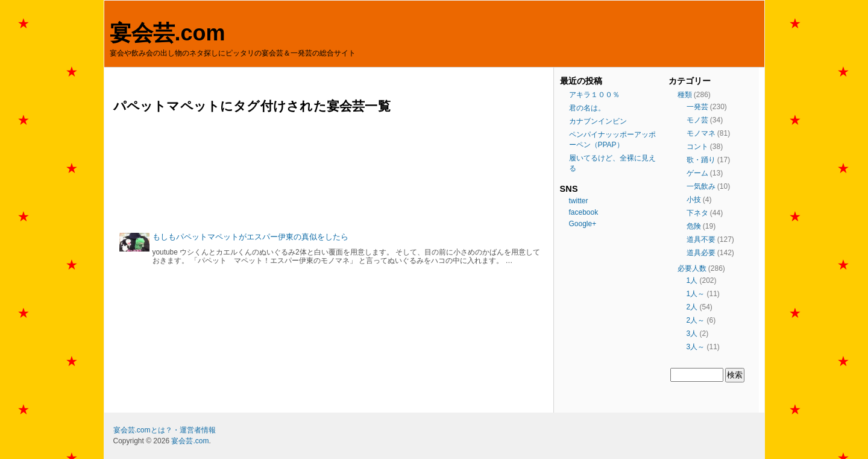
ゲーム (697, 173)
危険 (694, 226)
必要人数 (692, 268)
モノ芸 (697, 120)
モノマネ (701, 133)
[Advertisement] (330, 173)
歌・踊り (701, 160)
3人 (692, 334)
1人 (692, 280)
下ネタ (697, 213)
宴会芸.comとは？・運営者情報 (165, 430)
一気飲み (701, 186)
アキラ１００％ (594, 95)
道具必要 (701, 253)
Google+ (583, 224)
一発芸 (697, 107)
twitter (579, 201)
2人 (692, 307)
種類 (685, 95)
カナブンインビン (598, 121)
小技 (694, 200)
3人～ (696, 347)
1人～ (696, 294)
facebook (584, 212)
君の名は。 (587, 108)
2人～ (696, 320)
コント (697, 147)
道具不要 (701, 239)
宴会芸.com (168, 33)
